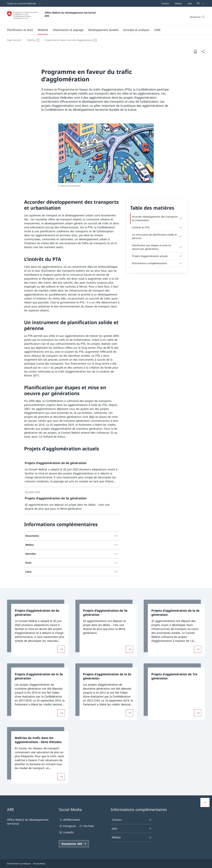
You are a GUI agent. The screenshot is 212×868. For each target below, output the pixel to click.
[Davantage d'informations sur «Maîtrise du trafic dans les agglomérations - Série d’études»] (61, 777)
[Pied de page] (106, 864)
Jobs (132, 829)
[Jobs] (189, 3)
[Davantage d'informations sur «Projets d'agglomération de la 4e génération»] (198, 649)
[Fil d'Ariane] (105, 40)
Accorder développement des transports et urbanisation (157, 218)
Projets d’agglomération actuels (157, 256)
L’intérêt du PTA (157, 227)
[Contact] (165, 3)
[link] (72, 472)
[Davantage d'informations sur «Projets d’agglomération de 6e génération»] (61, 649)
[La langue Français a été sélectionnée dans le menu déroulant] (200, 3)
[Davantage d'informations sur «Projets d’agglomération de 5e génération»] (129, 649)
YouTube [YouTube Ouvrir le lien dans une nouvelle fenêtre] (86, 826)
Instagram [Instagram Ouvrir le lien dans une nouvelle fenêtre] (68, 826)
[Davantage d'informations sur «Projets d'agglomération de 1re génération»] (198, 713)
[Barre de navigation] (176, 3)
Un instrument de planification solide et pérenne (157, 236)
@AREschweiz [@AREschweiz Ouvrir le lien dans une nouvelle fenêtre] (69, 820)
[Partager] (203, 52)
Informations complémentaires (157, 263)
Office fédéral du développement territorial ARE (71, 14)
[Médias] (178, 3)
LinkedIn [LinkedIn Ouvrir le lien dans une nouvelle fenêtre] (66, 832)
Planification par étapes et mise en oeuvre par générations (157, 247)
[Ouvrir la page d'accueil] (52, 16)
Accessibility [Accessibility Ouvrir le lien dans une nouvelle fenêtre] (39, 864)
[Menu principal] (104, 30)
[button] (20, 30)
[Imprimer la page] (195, 51)
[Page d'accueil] (14, 40)
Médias (132, 837)
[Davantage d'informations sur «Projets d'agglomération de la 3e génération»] (61, 713)
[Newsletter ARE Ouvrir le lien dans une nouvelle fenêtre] (74, 844)
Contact (132, 820)
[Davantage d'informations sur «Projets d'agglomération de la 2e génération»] (129, 713)
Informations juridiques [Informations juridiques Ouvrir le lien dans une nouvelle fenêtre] (19, 864)
